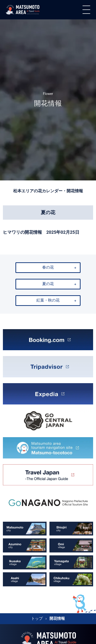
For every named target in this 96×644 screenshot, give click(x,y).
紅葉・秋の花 (56, 300)
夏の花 (59, 284)
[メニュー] (86, 10)
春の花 (59, 267)
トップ (37, 618)
